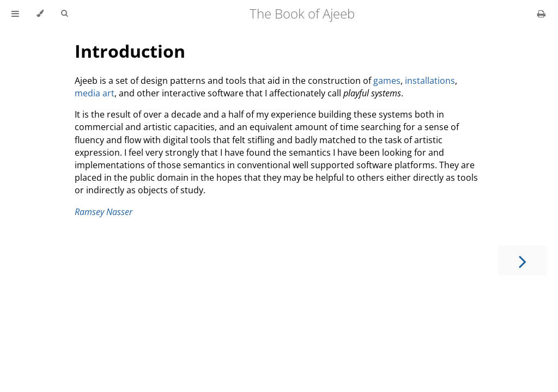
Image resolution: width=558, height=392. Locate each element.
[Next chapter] (523, 261)
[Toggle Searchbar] (64, 14)
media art (95, 93)
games (387, 81)
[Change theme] (40, 14)
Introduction (130, 51)
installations (430, 81)
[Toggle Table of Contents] (15, 14)
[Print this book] (541, 14)
